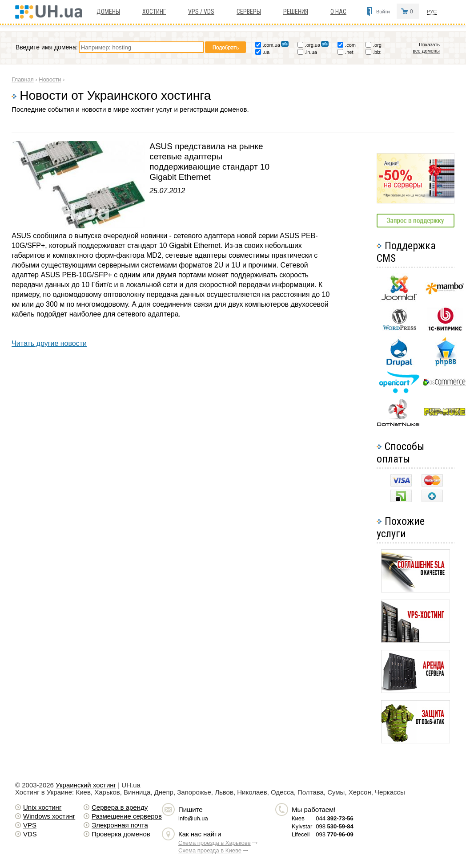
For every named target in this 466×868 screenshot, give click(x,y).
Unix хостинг (42, 807)
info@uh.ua (193, 818)
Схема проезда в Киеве (210, 850)
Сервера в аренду (120, 807)
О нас (338, 12)
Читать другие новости (49, 343)
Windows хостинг (49, 816)
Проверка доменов (121, 834)
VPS (30, 825)
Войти (383, 12)
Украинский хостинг (86, 785)
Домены (108, 12)
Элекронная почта (120, 825)
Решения (296, 12)
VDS (30, 834)
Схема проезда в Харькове (215, 843)
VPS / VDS (201, 12)
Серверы (249, 12)
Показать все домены (426, 48)
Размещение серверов (127, 816)
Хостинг (154, 12)
